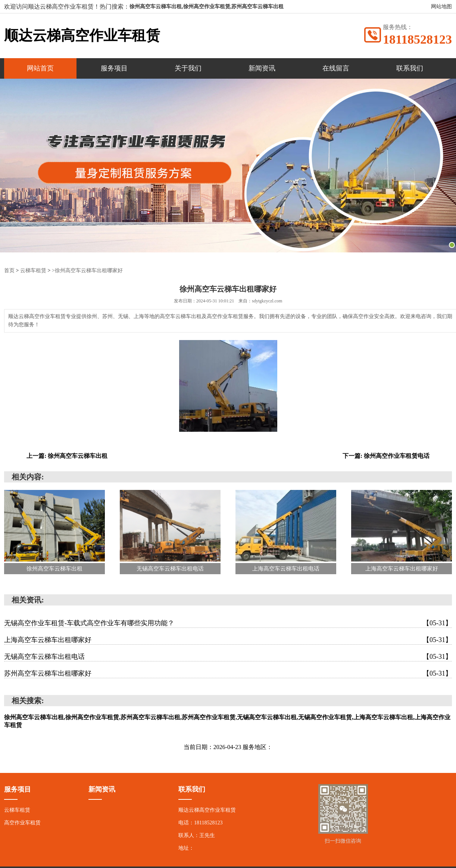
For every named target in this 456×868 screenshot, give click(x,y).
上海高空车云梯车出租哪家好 (228, 640)
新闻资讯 (262, 68)
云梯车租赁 (33, 271)
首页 (9, 271)
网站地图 (441, 7)
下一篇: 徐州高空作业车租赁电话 (386, 456)
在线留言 (336, 68)
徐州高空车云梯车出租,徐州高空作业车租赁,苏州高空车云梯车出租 (207, 7)
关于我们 (188, 68)
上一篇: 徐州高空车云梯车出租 (67, 456)
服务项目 (114, 68)
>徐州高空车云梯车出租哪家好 (87, 271)
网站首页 (40, 68)
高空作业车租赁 (22, 823)
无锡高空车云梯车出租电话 (228, 657)
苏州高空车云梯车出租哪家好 (228, 673)
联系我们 (410, 68)
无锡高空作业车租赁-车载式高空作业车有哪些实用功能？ (228, 623)
